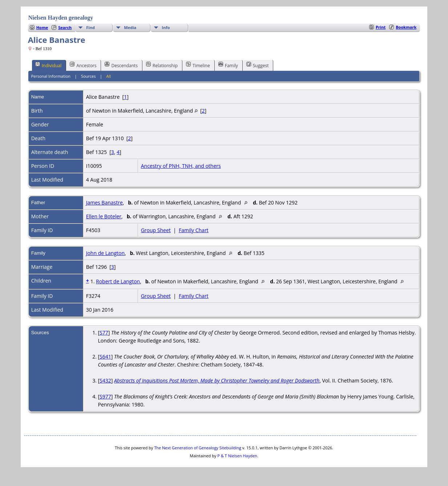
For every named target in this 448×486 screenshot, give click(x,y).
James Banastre (104, 202)
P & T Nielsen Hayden (237, 456)
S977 (105, 396)
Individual (49, 65)
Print (381, 27)
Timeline (198, 65)
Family (228, 65)
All (108, 76)
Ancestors (83, 65)
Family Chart (194, 230)
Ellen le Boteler (104, 216)
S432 (105, 380)
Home (42, 27)
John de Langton (105, 253)
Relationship (162, 65)
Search (65, 27)
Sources (88, 76)
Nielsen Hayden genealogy (61, 18)
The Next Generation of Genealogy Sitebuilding (198, 448)
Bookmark (406, 27)
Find (90, 27)
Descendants (121, 65)
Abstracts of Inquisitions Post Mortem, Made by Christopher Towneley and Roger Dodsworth (217, 380)
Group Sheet (156, 230)
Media (130, 27)
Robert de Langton (118, 281)
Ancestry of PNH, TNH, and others (181, 166)
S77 (104, 333)
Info (166, 27)
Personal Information (51, 76)
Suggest (258, 65)
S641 (105, 357)
